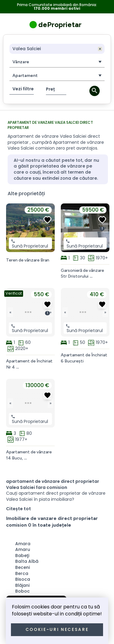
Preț (50, 89)
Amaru (23, 549)
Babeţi (22, 556)
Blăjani (22, 585)
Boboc (22, 591)
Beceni (22, 567)
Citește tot (19, 509)
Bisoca (23, 579)
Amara (23, 544)
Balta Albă (27, 561)
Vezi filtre (23, 89)
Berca (22, 573)
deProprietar (60, 24)
